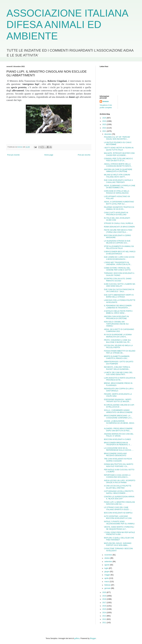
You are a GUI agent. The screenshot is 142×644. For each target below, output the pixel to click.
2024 (105, 121)
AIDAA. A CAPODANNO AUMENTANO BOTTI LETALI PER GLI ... (119, 203)
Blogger (93, 638)
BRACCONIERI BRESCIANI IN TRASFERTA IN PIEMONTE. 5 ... (118, 444)
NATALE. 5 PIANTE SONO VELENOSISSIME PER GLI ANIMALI (119, 523)
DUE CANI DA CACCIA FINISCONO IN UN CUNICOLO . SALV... (119, 290)
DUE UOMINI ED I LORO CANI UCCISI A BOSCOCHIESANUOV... (119, 258)
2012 (105, 619)
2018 (105, 599)
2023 (105, 124)
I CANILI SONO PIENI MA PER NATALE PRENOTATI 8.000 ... (119, 533)
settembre (109, 562)
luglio (107, 568)
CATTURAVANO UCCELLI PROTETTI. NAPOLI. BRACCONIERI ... (119, 492)
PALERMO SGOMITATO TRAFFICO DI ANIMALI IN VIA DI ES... (119, 208)
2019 (105, 596)
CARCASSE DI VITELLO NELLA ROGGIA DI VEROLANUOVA (117, 192)
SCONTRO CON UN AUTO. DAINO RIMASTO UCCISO (118, 280)
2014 (105, 613)
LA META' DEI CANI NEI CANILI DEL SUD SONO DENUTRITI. (118, 374)
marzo (107, 582)
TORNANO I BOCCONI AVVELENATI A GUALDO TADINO (119, 274)
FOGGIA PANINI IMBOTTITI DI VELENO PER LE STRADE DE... (120, 352)
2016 (105, 606)
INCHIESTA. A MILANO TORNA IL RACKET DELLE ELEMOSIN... (117, 368)
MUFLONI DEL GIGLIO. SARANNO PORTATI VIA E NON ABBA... (118, 544)
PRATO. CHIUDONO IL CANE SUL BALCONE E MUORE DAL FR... (117, 341)
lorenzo (106, 101)
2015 (105, 609)
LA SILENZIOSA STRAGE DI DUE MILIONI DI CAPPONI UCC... (117, 242)
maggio (108, 575)
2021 (105, 131)
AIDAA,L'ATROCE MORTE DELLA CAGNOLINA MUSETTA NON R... (118, 165)
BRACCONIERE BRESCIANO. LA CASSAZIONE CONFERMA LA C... (119, 417)
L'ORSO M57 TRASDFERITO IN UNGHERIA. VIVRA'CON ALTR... (118, 263)
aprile (107, 578)
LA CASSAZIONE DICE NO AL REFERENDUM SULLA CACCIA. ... (119, 449)
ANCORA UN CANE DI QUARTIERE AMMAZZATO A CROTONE (118, 170)
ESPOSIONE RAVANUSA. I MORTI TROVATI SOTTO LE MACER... (118, 401)
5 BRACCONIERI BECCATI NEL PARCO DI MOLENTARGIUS (120, 253)
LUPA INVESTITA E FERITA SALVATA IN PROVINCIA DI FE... (120, 379)
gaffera (77, 638)
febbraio (108, 585)
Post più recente (13, 155)
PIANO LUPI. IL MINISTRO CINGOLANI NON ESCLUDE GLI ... (119, 503)
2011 (105, 623)
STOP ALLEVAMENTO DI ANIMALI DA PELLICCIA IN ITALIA (119, 247)
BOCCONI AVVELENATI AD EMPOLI (118, 513)
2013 (105, 616)
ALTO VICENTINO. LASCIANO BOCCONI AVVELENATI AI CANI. (118, 517)
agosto (107, 565)
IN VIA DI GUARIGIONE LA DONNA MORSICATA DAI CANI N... (118, 336)
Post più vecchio (84, 155)
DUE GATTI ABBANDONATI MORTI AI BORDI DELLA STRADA (119, 296)
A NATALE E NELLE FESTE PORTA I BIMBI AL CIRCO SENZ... (118, 312)
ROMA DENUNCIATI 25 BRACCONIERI (119, 227)
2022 (105, 128)
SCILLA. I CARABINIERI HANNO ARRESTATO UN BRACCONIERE (118, 411)
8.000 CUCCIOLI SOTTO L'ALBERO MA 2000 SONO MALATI (120, 285)
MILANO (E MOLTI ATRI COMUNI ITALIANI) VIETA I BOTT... (117, 176)
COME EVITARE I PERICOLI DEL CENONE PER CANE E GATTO (117, 269)
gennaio (108, 588)
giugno (107, 572)
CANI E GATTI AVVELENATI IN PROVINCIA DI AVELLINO (116, 214)
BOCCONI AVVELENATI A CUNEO (117, 439)
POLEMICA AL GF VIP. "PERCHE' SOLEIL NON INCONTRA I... (117, 138)
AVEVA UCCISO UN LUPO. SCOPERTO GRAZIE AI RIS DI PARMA (120, 482)
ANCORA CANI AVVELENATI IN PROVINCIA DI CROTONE (116, 317)
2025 (105, 118)
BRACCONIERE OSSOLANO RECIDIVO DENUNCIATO (115, 455)
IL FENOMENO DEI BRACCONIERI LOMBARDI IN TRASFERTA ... (118, 307)
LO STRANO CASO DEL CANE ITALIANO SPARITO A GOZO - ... (118, 508)
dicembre (108, 134)
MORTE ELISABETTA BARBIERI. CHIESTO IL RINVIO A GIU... (117, 357)
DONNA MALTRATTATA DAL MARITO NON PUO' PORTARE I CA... (119, 465)
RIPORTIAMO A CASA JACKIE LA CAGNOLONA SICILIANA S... (117, 476)
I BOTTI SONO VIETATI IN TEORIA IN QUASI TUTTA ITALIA (119, 149)
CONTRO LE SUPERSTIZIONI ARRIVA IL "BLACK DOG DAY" (119, 498)
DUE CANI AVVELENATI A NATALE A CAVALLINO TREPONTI (118, 181)
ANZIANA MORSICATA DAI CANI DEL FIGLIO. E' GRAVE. (119, 435)
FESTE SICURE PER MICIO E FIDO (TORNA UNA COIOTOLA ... (118, 231)
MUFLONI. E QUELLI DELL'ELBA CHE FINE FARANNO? (119, 539)
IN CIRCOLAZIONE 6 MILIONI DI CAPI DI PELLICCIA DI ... (119, 406)
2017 (105, 603)
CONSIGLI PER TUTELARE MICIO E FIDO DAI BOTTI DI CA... (118, 160)
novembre (109, 555)
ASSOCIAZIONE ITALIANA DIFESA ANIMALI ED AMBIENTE (67, 25)
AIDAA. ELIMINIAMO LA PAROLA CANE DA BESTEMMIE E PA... (120, 187)
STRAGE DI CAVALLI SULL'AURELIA (119, 223)
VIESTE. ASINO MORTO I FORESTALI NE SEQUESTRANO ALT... (119, 528)
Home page (49, 155)
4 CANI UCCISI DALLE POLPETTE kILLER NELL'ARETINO (118, 487)
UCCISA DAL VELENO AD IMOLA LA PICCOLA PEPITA (118, 347)
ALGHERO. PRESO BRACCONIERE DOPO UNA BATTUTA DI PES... (118, 430)
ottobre (107, 558)
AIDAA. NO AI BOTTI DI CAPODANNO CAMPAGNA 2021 (119, 330)
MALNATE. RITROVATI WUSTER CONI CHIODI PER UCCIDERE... (119, 154)
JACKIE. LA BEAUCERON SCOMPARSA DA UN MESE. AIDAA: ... (119, 423)
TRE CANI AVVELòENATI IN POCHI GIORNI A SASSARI (118, 460)
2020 (105, 592)
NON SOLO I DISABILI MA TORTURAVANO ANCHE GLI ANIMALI (116, 324)
